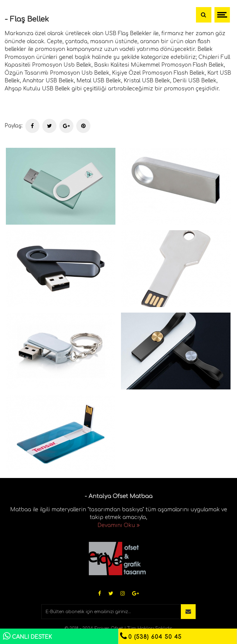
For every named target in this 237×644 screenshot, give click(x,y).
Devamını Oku (119, 525)
